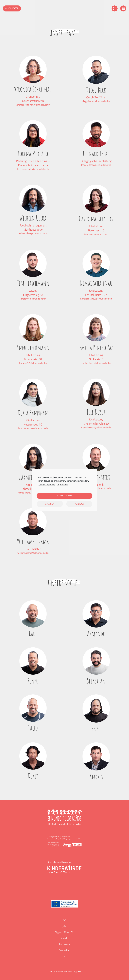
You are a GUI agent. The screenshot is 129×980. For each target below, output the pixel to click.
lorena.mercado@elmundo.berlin (33, 169)
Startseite (13, 8)
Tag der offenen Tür (65, 932)
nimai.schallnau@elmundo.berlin (96, 299)
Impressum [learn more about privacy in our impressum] (62, 485)
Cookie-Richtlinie (47, 485)
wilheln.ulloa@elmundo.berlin (33, 233)
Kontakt (64, 938)
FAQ (64, 920)
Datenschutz (65, 950)
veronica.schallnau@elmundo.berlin (33, 105)
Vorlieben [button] (79, 504)
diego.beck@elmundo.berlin (96, 101)
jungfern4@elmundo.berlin (33, 299)
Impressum (64, 944)
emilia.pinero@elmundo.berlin (96, 363)
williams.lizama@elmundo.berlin (33, 553)
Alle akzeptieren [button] (64, 496)
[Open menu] (123, 8)
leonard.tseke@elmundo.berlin (96, 165)
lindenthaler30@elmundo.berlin (96, 428)
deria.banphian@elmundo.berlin (33, 428)
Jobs (65, 926)
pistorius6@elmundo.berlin (96, 234)
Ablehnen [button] (50, 504)
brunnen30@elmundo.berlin (33, 363)
